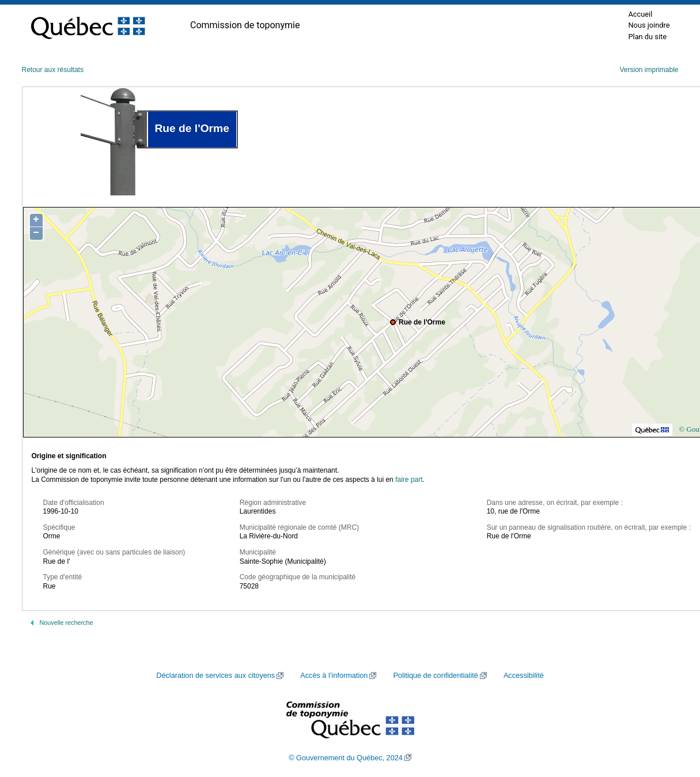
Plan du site (647, 37)
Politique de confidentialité (435, 676)
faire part (409, 480)
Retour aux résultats (53, 70)
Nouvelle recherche (67, 623)
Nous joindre (649, 25)
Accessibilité (524, 676)
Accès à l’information (334, 676)
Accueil (640, 14)
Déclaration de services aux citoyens (215, 676)
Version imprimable (649, 70)
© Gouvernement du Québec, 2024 (346, 758)
